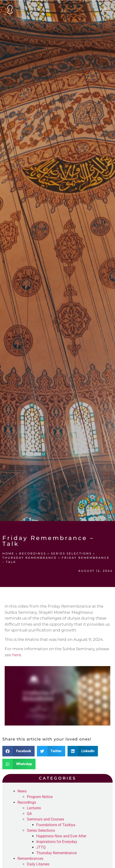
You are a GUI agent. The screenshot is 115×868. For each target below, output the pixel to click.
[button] (18, 751)
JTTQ (41, 847)
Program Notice (40, 797)
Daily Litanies (38, 864)
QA (29, 814)
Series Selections (71, 553)
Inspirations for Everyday (57, 842)
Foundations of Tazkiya (56, 825)
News (22, 791)
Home (8, 553)
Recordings (33, 553)
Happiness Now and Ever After (61, 836)
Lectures (34, 808)
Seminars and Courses (45, 819)
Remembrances (30, 859)
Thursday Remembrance (30, 558)
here (17, 655)
